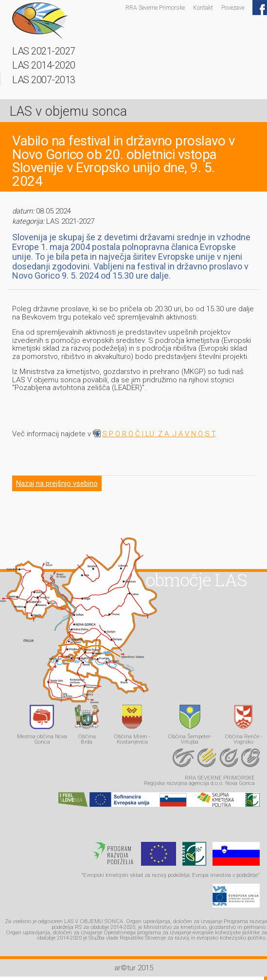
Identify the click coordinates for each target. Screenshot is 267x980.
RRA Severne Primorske (155, 8)
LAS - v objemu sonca (40, 21)
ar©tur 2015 (134, 968)
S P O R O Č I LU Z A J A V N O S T (159, 434)
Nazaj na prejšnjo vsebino (57, 483)
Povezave (233, 8)
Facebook (260, 8)
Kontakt (203, 8)
